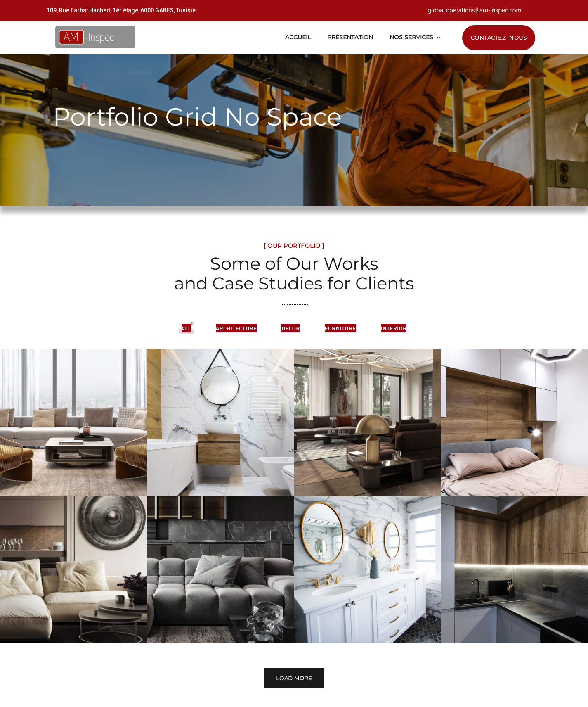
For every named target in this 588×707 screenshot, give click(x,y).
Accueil (298, 37)
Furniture (340, 328)
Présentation (350, 37)
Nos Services (411, 37)
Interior (394, 328)
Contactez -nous (499, 38)
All (186, 328)
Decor (290, 328)
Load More (294, 656)
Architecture (236, 328)
